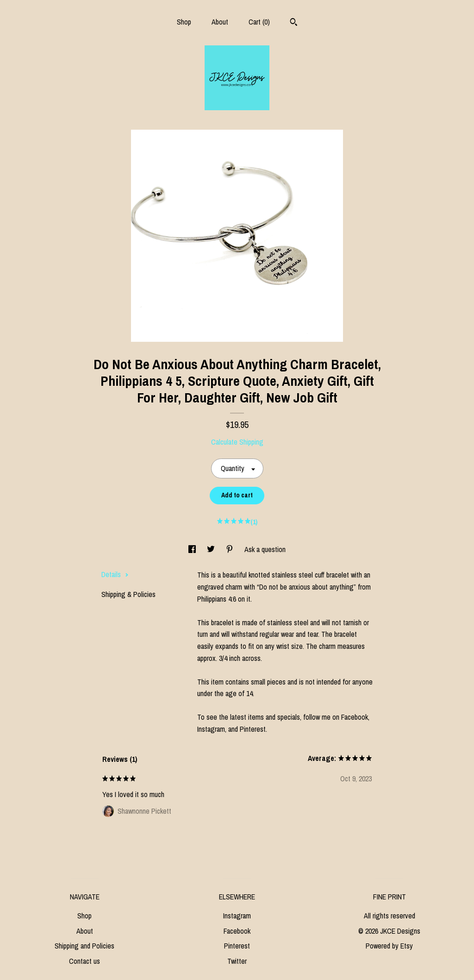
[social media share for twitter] (212, 549)
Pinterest (237, 946)
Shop (184, 22)
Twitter (237, 961)
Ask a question (265, 549)
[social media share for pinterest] (231, 549)
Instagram (237, 916)
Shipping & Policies (128, 594)
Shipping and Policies (84, 946)
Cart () (259, 22)
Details (115, 574)
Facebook (237, 931)
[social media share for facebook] (193, 549)
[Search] (294, 23)
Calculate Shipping (237, 442)
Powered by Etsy (389, 946)
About (220, 22)
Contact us (84, 961)
